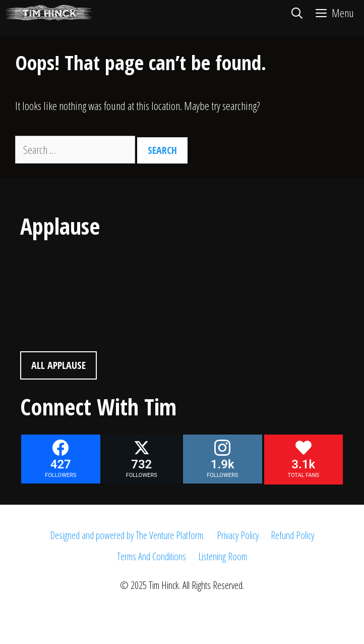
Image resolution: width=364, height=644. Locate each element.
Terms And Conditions (151, 556)
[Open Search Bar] (296, 13)
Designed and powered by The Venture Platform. (127, 535)
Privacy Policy (238, 535)
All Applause (58, 365)
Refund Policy (292, 535)
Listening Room (223, 556)
